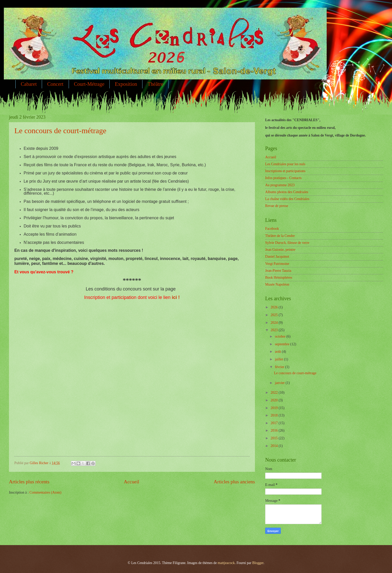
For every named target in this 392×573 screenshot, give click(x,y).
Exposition (126, 84)
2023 (275, 330)
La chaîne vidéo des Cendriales (287, 199)
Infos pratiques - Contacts (283, 178)
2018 (275, 415)
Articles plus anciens (234, 482)
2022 (275, 393)
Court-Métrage (89, 84)
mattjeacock (226, 563)
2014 (275, 446)
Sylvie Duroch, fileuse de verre (287, 243)
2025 (275, 315)
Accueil (131, 482)
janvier (280, 383)
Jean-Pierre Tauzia (278, 271)
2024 (275, 323)
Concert (55, 84)
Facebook (272, 229)
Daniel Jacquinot (277, 257)
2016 (275, 430)
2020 (275, 400)
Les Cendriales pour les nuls (285, 164)
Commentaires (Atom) (45, 492)
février (280, 367)
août (278, 352)
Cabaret (29, 84)
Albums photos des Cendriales (287, 192)
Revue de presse (277, 206)
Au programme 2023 (280, 185)
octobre (281, 336)
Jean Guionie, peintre (280, 250)
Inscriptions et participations (285, 171)
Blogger (258, 563)
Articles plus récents (29, 482)
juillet (280, 359)
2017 (275, 423)
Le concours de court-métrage (60, 131)
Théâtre (155, 84)
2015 (275, 438)
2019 (275, 408)
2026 (275, 307)
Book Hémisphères (279, 278)
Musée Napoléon (277, 284)
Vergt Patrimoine (277, 264)
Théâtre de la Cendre (280, 236)
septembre (283, 344)
